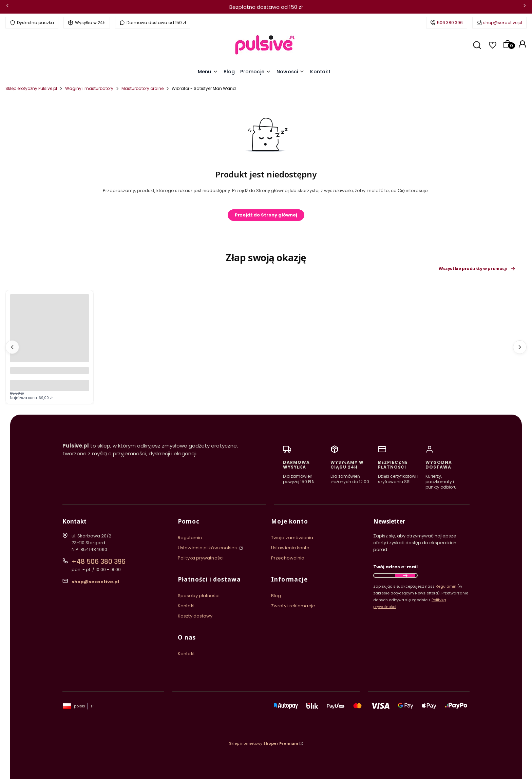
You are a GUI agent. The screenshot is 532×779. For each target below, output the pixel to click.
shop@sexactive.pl (503, 23)
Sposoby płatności (199, 596)
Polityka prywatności (201, 558)
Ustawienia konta (290, 548)
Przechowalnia (288, 558)
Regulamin (190, 538)
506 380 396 (450, 23)
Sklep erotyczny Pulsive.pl (31, 88)
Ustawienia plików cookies (208, 548)
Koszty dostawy (195, 616)
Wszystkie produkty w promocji (477, 269)
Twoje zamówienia (292, 538)
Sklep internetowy (264, 743)
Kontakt (186, 606)
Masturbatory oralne (142, 88)
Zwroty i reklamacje (293, 606)
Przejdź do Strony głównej (266, 215)
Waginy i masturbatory (89, 88)
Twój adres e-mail (395, 567)
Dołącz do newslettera (405, 575)
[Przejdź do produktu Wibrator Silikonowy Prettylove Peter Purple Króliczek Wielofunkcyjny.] (50, 334)
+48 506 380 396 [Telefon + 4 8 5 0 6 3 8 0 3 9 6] (99, 562)
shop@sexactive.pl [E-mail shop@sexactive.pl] (95, 582)
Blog (276, 596)
